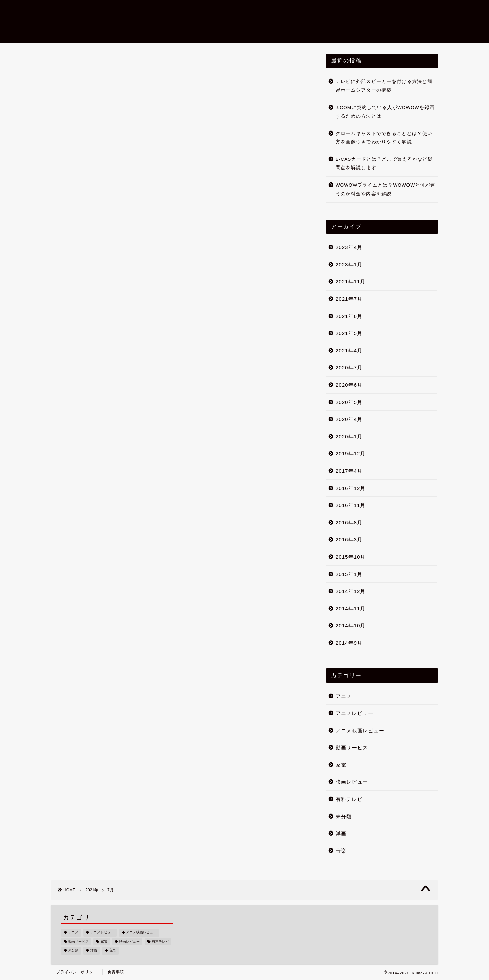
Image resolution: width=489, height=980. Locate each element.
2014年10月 (351, 625)
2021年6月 (349, 316)
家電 (341, 765)
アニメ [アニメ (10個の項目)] (73, 933)
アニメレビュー (355, 713)
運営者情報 (395, 11)
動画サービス (352, 747)
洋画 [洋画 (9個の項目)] (94, 951)
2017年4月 (349, 471)
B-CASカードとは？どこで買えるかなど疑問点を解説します (384, 164)
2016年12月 (351, 488)
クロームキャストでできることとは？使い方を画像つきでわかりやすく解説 (384, 138)
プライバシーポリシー (77, 972)
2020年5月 (349, 402)
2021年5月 (349, 333)
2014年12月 (351, 591)
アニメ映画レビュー (340, 11)
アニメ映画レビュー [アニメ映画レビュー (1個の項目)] (141, 933)
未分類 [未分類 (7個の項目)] (73, 951)
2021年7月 (349, 299)
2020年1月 (349, 436)
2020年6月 (349, 385)
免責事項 (116, 972)
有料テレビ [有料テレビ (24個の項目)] (160, 941)
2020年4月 (349, 419)
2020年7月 (349, 368)
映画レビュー (282, 11)
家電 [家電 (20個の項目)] (104, 941)
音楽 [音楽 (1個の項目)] (112, 951)
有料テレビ (349, 799)
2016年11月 (351, 505)
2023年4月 (349, 247)
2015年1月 (349, 574)
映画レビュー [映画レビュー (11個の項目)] (129, 941)
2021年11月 (351, 282)
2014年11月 (351, 608)
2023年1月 (349, 265)
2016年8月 (349, 522)
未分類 (344, 816)
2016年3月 (349, 539)
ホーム (240, 11)
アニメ (344, 696)
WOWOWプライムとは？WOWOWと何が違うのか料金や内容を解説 (385, 189)
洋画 (341, 833)
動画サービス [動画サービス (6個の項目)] (78, 941)
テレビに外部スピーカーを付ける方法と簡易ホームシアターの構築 (384, 86)
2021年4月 (349, 351)
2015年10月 (351, 557)
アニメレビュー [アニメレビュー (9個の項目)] (102, 933)
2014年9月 (349, 643)
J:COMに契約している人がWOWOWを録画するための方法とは (385, 112)
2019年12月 (351, 453)
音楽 (341, 851)
